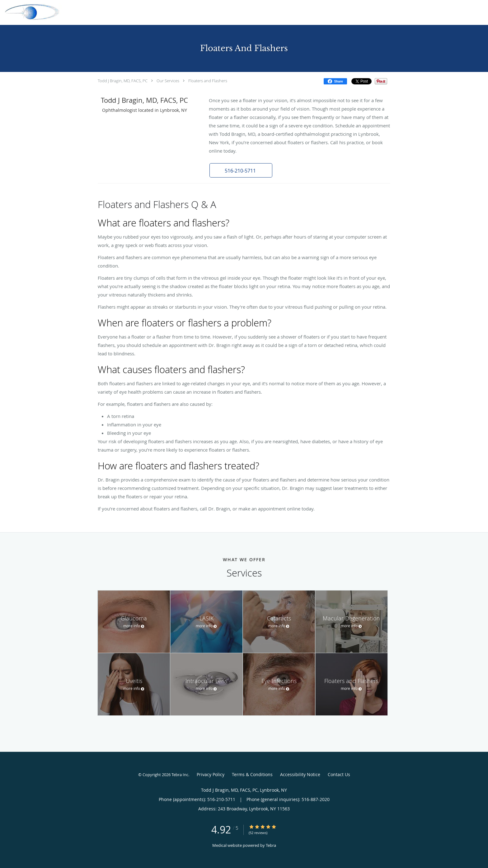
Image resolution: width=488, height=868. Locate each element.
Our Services (168, 81)
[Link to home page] (31, 12)
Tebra (271, 845)
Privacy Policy (211, 774)
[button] (241, 170)
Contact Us (339, 774)
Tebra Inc (180, 775)
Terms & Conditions (252, 774)
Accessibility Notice (300, 774)
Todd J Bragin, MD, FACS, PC (123, 81)
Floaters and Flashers (208, 81)
